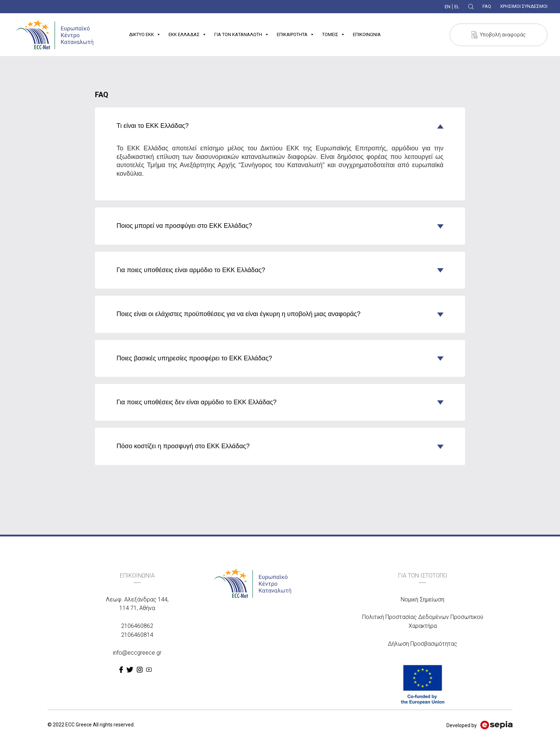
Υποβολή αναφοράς (503, 35)
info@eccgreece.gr (137, 653)
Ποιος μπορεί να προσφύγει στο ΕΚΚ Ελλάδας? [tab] (184, 226)
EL (457, 7)
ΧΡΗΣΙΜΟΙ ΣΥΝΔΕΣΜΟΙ (524, 6)
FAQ (487, 6)
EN (447, 7)
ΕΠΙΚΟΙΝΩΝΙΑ (367, 34)
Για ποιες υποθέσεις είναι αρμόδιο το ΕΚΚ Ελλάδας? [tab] (191, 270)
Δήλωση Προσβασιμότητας (422, 644)
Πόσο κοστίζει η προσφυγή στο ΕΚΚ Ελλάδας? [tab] (183, 446)
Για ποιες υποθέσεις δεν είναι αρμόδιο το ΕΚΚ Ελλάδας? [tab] (196, 402)
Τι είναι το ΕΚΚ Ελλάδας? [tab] (152, 126)
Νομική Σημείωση (422, 599)
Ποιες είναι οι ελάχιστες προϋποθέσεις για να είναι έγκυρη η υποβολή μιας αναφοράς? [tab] (238, 314)
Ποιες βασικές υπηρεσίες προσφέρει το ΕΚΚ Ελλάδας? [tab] (194, 358)
